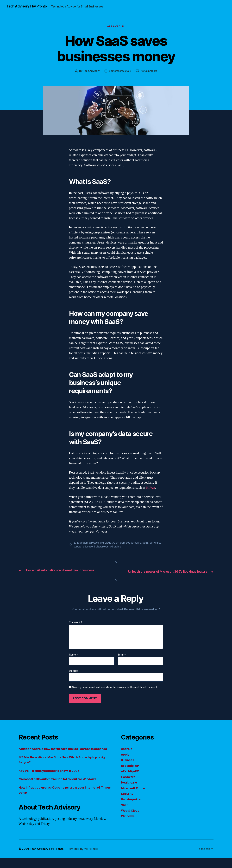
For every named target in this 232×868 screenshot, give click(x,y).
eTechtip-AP (131, 771)
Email (122, 660)
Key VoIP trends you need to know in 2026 (53, 781)
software (79, 547)
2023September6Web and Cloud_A (95, 544)
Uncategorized (133, 804)
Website (74, 676)
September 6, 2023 (120, 72)
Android (128, 754)
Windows (129, 821)
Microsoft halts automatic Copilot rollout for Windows (62, 789)
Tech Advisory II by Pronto (29, 6)
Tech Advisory (91, 72)
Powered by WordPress (86, 859)
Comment (76, 628)
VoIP (125, 810)
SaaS (149, 544)
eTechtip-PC (131, 776)
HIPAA (151, 489)
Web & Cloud (116, 27)
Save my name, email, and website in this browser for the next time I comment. (115, 692)
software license (95, 547)
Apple (126, 759)
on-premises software (131, 544)
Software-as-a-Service (120, 547)
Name (73, 660)
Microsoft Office (134, 793)
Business (128, 765)
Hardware (129, 782)
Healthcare (130, 787)
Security (128, 799)
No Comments (150, 72)
